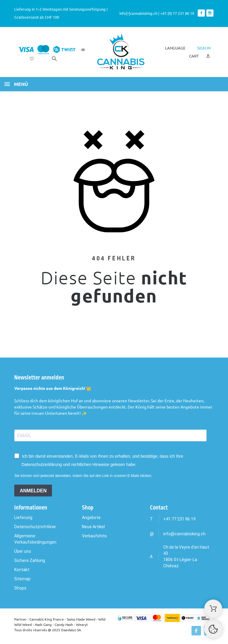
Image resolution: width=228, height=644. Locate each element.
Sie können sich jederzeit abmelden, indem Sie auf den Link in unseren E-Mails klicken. (83, 476)
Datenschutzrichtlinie (35, 527)
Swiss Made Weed (81, 619)
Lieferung (23, 518)
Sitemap (22, 579)
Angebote (91, 518)
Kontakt (22, 570)
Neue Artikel (93, 527)
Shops (20, 588)
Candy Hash (64, 624)
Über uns (23, 551)
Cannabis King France (47, 619)
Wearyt (82, 624)
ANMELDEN (33, 491)
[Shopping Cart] (213, 608)
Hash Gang (43, 624)
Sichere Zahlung (30, 560)
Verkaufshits (94, 536)
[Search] (54, 59)
